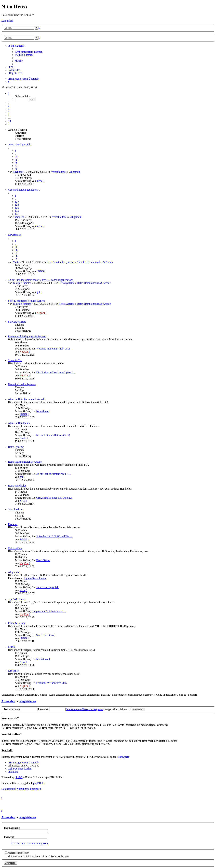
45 (16, 160)
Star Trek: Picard (45, 635)
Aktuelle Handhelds (19, 423)
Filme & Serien (16, 623)
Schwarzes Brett (17, 322)
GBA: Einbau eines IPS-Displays (54, 498)
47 (16, 166)
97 (16, 253)
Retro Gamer (43, 560)
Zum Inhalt (7, 21)
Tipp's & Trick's (17, 599)
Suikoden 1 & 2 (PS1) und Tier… (54, 536)
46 (16, 163)
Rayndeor (18, 172)
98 (16, 256)
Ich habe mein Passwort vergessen (85, 709)
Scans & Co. (15, 360)
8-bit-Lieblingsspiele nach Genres (26, 301)
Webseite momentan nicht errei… (54, 349)
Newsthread (15, 235)
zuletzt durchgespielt (19, 145)
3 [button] (9, 109)
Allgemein (75, 172)
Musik (12, 647)
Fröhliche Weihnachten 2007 (52, 683)
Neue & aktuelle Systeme (60, 262)
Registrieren (28, 701)
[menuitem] (29, 52)
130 (17, 211)
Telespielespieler (22, 283)
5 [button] (9, 115)
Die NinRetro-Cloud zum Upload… (56, 372)
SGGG (40, 271)
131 (17, 214)
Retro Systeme (67, 283)
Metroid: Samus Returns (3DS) (53, 435)
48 (16, 169)
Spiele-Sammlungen (35, 578)
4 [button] (9, 112)
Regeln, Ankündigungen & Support (27, 336)
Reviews (13, 524)
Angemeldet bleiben (118, 709)
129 (17, 208)
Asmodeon (18, 217)
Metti (16, 262)
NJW (22, 501)
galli (39, 292)
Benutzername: (12, 828)
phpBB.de (39, 783)
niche (39, 181)
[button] (9, 93)
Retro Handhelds (17, 486)
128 (17, 205)
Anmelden (8, 701)
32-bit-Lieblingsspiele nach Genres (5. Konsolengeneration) (40, 280)
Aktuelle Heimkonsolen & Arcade (95, 262)
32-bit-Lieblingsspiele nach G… (54, 474)
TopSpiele (124, 757)
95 (16, 247)
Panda (23, 438)
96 (16, 250)
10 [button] (9, 121)
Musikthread (43, 659)
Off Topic (13, 671)
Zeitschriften (15, 548)
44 (16, 157)
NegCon (41, 313)
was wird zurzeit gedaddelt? (23, 190)
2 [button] (9, 106)
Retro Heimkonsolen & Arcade (94, 283)
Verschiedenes (59, 172)
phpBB (19, 777)
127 (17, 202)
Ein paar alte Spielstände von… (49, 611)
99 (16, 259)
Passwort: (9, 837)
